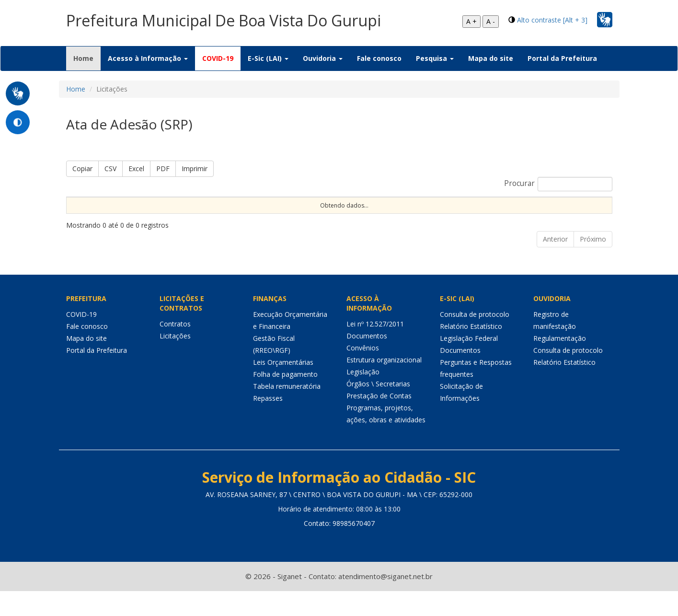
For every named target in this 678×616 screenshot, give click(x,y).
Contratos (175, 349)
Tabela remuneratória (287, 411)
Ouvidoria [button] (323, 58)
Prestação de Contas (379, 421)
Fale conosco (379, 58)
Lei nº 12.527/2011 (375, 349)
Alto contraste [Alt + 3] (552, 20)
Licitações (175, 361)
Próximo (593, 264)
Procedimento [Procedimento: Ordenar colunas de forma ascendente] (318, 213)
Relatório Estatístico (471, 351)
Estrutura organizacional (384, 385)
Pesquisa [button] (435, 58)
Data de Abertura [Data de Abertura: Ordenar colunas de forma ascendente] (444, 209)
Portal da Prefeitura (562, 58)
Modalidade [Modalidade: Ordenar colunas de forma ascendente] (259, 213)
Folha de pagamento (285, 399)
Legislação (363, 397)
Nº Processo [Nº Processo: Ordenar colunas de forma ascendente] (137, 209)
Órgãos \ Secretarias (378, 409)
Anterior (555, 264)
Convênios (363, 373)
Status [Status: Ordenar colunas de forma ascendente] (507, 213)
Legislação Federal (469, 363)
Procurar (558, 184)
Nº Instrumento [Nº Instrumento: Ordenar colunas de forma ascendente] (196, 209)
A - (491, 21)
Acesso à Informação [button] (148, 58)
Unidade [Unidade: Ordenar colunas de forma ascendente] (548, 213)
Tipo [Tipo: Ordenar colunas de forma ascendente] (365, 213)
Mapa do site (491, 58)
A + (471, 21)
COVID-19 (218, 58)
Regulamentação (560, 363)
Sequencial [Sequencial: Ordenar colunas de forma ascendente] (87, 213)
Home (87, 58)
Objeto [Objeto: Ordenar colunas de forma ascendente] (401, 213)
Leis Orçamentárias (283, 387)
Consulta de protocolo (475, 339)
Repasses (268, 423)
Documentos (367, 361)
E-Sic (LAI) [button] (268, 58)
